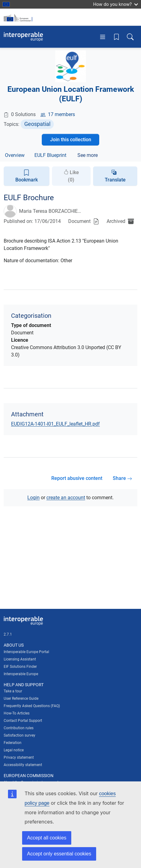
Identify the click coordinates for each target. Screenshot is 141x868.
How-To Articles (17, 713)
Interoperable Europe (21, 674)
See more (88, 155)
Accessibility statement (23, 765)
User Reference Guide (21, 699)
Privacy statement (19, 757)
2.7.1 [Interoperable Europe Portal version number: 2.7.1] (8, 634)
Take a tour (13, 691)
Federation (13, 743)
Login (33, 498)
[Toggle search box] (130, 37)
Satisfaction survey (20, 735)
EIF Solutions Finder (20, 667)
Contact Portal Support (23, 721)
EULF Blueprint (50, 155)
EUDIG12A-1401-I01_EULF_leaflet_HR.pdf (55, 424)
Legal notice (14, 750)
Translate (115, 180)
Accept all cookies (47, 838)
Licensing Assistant (20, 659)
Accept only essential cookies (59, 854)
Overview (15, 155)
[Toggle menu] (103, 37)
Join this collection (71, 140)
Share (122, 478)
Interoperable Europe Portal (26, 652)
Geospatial (37, 124)
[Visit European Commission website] (19, 17)
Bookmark (27, 176)
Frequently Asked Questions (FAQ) (32, 706)
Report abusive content (77, 478)
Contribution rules (19, 728)
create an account (66, 498)
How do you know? (116, 4)
